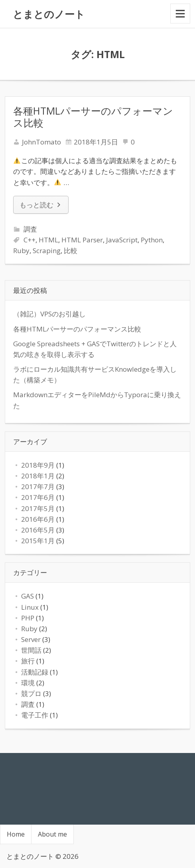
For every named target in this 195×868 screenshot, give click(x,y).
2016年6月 (38, 519)
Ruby (21, 251)
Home (16, 834)
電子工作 (35, 715)
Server (31, 639)
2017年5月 (38, 508)
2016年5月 (38, 530)
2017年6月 (38, 497)
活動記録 (35, 672)
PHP (28, 618)
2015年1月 (38, 541)
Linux (30, 607)
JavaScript (122, 240)
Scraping (47, 251)
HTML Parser (82, 240)
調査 (30, 229)
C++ (30, 240)
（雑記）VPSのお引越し (49, 314)
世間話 (31, 650)
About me (52, 834)
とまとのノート (49, 14)
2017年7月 (38, 487)
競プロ (31, 693)
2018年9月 (38, 465)
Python (152, 240)
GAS (28, 596)
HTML (48, 240)
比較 (71, 251)
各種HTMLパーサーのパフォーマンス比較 (93, 117)
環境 (28, 683)
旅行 (28, 661)
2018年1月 (38, 476)
